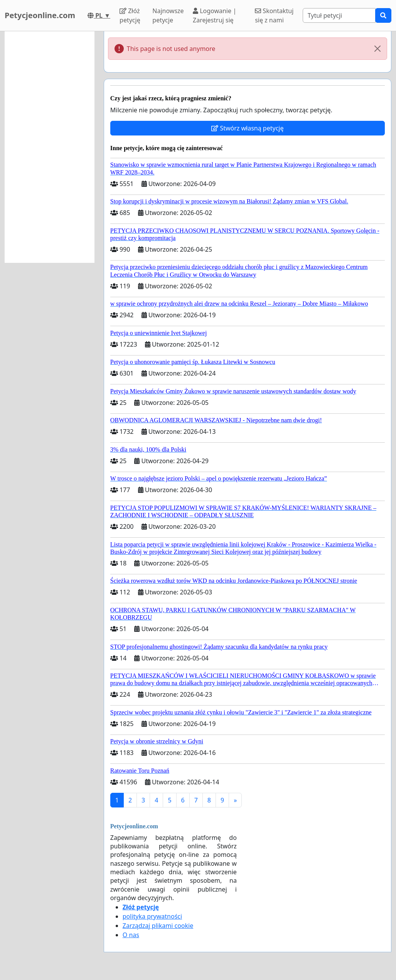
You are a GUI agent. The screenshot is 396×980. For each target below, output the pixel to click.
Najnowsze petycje (168, 15)
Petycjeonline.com (40, 15)
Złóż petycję (130, 15)
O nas (131, 935)
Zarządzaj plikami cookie (158, 926)
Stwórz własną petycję (247, 128)
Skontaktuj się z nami (274, 15)
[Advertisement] (50, 147)
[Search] (339, 15)
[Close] (377, 49)
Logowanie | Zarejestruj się (215, 15)
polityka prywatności (152, 916)
